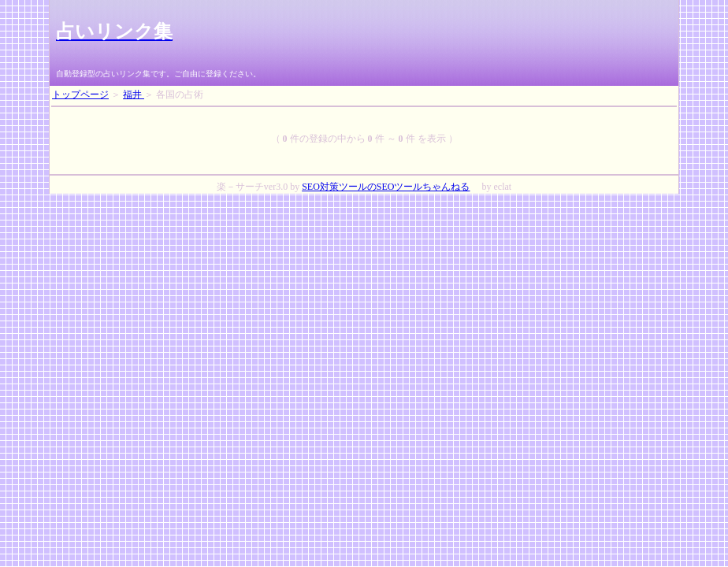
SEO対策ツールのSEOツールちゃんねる (386, 187)
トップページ (80, 94)
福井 (134, 94)
